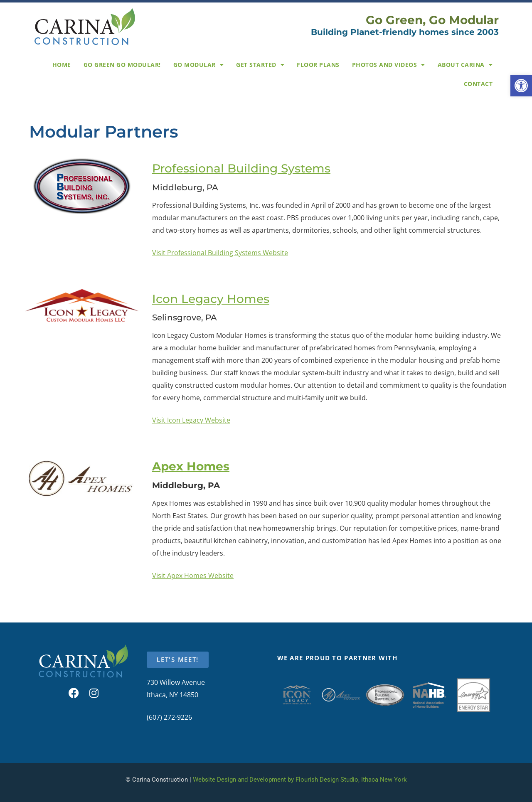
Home (62, 65)
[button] (521, 86)
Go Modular (199, 65)
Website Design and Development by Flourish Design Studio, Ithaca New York (300, 780)
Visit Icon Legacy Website (191, 420)
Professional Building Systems (241, 168)
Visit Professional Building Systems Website (220, 253)
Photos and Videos (389, 65)
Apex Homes (191, 466)
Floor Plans (318, 65)
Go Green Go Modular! (122, 65)
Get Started (260, 65)
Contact (478, 84)
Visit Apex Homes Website (193, 576)
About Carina (465, 65)
